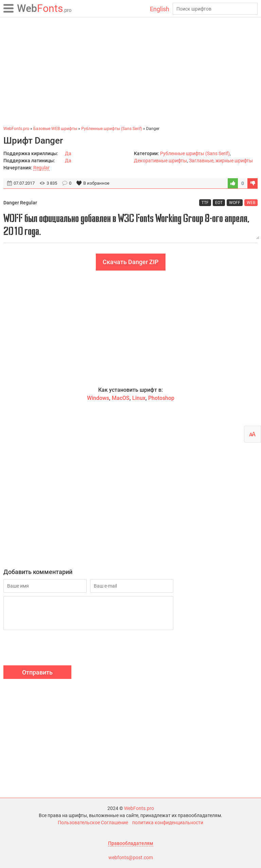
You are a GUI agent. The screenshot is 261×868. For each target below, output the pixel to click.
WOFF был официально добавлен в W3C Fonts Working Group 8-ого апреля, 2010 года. (130, 225)
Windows (98, 398)
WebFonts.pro (139, 808)
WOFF (235, 203)
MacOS (121, 398)
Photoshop (161, 398)
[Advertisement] (130, 71)
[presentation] (55, 649)
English (160, 9)
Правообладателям (131, 843)
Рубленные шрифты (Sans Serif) (195, 153)
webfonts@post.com (131, 857)
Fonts (44, 8)
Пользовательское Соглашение (93, 823)
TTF (205, 203)
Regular (41, 168)
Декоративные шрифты (160, 161)
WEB (251, 203)
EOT (219, 203)
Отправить (37, 672)
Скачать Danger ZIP (131, 262)
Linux (139, 398)
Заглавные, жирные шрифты (221, 161)
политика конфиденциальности (168, 823)
